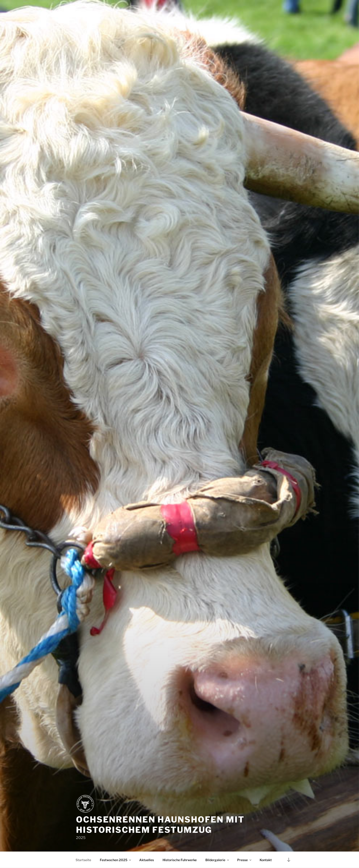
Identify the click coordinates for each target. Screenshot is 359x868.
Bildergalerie (218, 860)
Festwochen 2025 (116, 860)
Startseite (83, 860)
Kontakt (266, 860)
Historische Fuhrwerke (180, 860)
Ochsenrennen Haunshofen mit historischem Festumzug (160, 825)
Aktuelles (147, 860)
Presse (245, 860)
